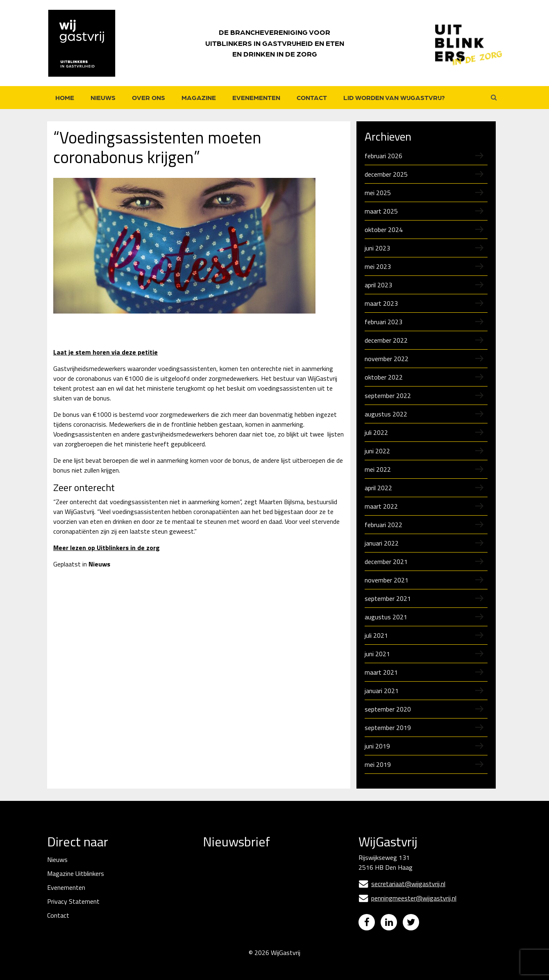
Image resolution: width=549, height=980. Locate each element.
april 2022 (378, 488)
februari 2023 (383, 322)
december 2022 (386, 340)
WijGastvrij (286, 959)
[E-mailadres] (264, 885)
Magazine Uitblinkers (76, 873)
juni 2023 (377, 248)
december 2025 (386, 174)
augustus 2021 (386, 617)
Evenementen (256, 97)
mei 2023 (378, 266)
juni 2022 (377, 451)
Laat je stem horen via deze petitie (105, 352)
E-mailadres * (222, 872)
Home (65, 97)
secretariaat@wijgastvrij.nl (402, 884)
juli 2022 (376, 432)
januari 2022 (382, 543)
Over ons (149, 97)
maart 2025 (381, 211)
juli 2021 (376, 635)
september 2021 (388, 598)
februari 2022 (383, 525)
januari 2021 (382, 691)
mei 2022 (378, 469)
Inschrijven (264, 936)
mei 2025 (378, 193)
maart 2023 (381, 303)
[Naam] (264, 913)
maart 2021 (381, 672)
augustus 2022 (386, 414)
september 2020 (388, 709)
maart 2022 (381, 506)
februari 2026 (383, 156)
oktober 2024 (384, 230)
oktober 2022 (384, 377)
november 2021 (387, 580)
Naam (212, 900)
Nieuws (103, 97)
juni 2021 (377, 654)
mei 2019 (378, 764)
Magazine (199, 97)
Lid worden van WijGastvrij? (394, 97)
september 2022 (388, 396)
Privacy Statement (73, 901)
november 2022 (387, 359)
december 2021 (386, 562)
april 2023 (378, 285)
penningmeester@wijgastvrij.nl (407, 898)
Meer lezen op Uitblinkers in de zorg (107, 548)
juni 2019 (377, 746)
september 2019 (388, 728)
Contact (312, 97)
